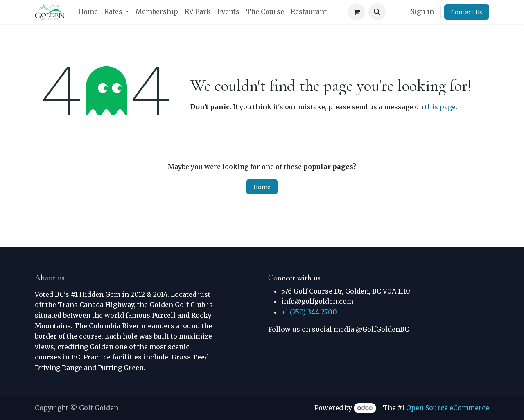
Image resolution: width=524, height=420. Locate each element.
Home (262, 187)
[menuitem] (88, 12)
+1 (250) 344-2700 (309, 312)
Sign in (422, 11)
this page (440, 107)
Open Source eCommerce (448, 408)
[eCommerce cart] (357, 12)
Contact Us (467, 12)
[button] (377, 12)
